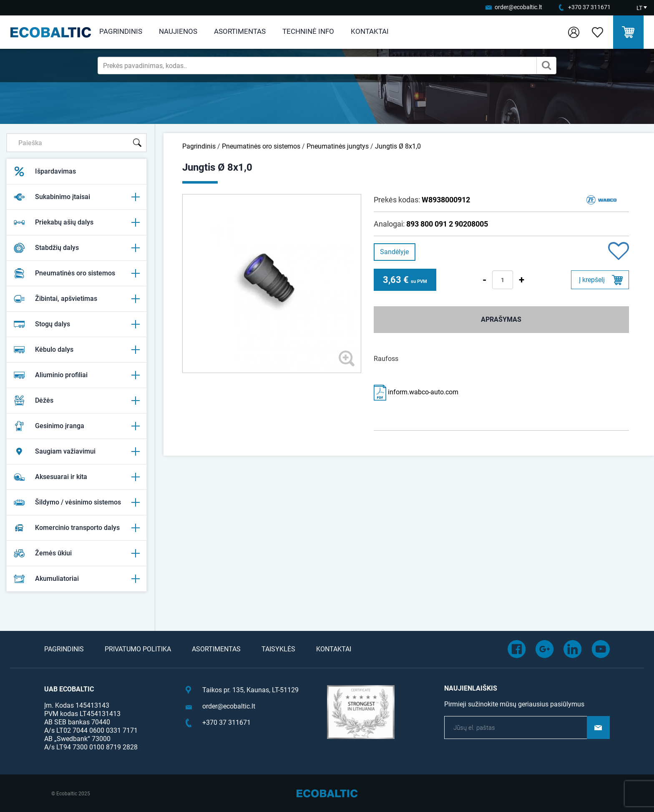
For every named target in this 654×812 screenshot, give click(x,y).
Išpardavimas (45, 171)
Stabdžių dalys (77, 248)
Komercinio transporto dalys (77, 528)
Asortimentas (240, 31)
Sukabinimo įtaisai (77, 197)
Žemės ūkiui (77, 553)
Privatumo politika (138, 649)
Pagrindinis (121, 31)
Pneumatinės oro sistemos (77, 273)
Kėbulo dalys (77, 350)
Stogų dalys (77, 324)
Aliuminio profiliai (77, 375)
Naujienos (178, 31)
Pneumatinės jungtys (338, 146)
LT (639, 8)
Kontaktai (370, 31)
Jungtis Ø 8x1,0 (398, 146)
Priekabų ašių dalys (77, 222)
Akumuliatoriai (77, 579)
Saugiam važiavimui (77, 451)
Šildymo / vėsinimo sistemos (77, 502)
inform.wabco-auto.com (416, 392)
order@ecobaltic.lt (518, 7)
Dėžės (77, 401)
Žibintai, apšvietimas (77, 299)
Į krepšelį (592, 280)
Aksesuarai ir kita (77, 477)
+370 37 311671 (589, 7)
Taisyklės (278, 649)
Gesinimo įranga (77, 426)
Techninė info (308, 31)
